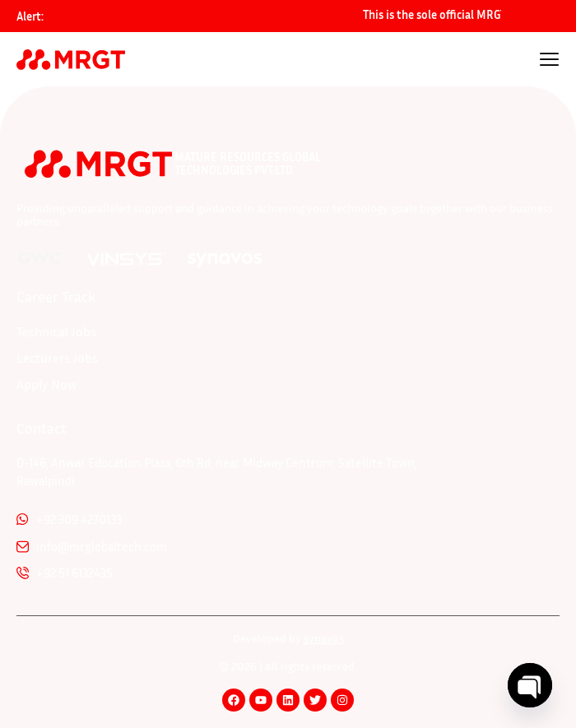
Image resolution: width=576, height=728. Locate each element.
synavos (324, 638)
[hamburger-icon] (549, 61)
